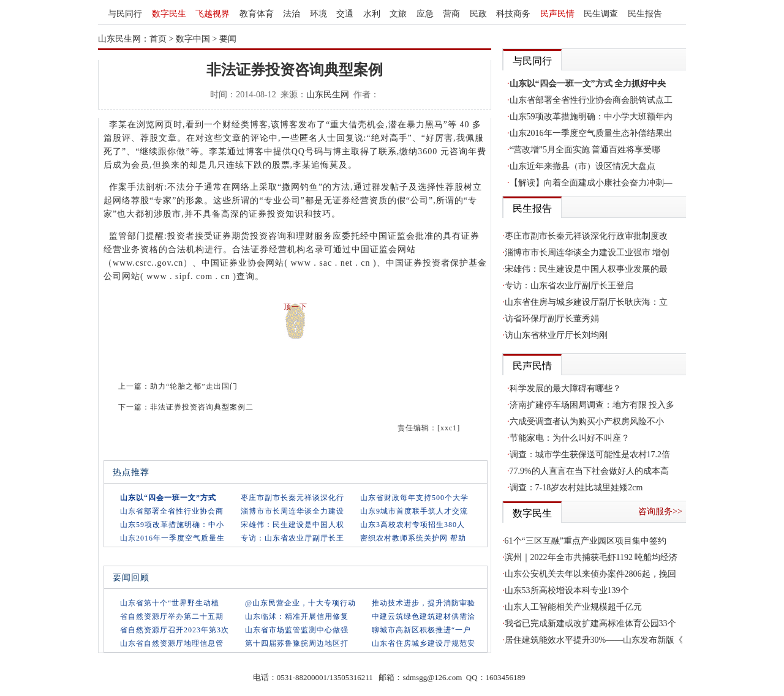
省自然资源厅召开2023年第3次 (175, 630)
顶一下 (296, 307)
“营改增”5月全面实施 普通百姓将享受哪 (585, 150)
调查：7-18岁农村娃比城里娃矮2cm (576, 488)
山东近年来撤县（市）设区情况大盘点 (582, 166)
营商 (451, 14)
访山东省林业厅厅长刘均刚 (556, 335)
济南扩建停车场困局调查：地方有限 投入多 (592, 405)
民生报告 (645, 14)
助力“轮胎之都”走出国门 (194, 386)
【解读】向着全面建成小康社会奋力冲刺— (591, 183)
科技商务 (513, 14)
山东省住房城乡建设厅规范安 (424, 643)
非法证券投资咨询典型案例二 (202, 407)
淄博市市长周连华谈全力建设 (292, 511)
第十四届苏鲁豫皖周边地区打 (297, 643)
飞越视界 (213, 14)
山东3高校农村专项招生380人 (413, 525)
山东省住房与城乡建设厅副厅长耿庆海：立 (586, 302)
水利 (372, 14)
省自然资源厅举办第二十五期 (172, 616)
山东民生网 (328, 95)
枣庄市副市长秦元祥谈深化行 (292, 498)
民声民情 (557, 14)
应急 (425, 14)
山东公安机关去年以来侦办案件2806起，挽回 (590, 574)
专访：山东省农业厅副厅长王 (292, 538)
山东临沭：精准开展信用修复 (297, 616)
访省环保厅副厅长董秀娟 (552, 319)
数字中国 (193, 39)
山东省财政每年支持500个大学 (414, 498)
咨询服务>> (660, 511)
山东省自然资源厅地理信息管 (172, 643)
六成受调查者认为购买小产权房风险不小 (587, 421)
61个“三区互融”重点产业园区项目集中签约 (586, 541)
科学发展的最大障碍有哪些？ (565, 388)
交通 (345, 14)
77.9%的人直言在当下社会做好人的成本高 (589, 471)
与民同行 (125, 14)
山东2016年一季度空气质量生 (172, 538)
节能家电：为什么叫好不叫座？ (570, 438)
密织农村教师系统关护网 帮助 (413, 538)
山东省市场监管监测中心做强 (297, 630)
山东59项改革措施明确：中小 (172, 525)
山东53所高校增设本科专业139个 (567, 590)
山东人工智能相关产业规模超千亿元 (573, 607)
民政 (478, 14)
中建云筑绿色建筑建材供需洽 (424, 616)
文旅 (398, 14)
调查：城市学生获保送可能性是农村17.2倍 (590, 455)
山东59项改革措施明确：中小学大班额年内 (591, 117)
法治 (292, 14)
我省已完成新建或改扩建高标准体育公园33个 (590, 623)
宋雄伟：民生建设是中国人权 (292, 525)
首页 (158, 39)
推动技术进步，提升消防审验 (424, 603)
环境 (318, 14)
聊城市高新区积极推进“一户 (421, 630)
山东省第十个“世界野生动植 (170, 603)
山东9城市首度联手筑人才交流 (414, 511)
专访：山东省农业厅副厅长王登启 (569, 286)
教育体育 (257, 14)
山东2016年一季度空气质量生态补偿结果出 (591, 133)
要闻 (228, 39)
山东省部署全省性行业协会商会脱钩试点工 (591, 100)
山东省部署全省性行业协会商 (172, 511)
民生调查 (601, 14)
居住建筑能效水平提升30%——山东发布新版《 (594, 640)
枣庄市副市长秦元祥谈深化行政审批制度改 (586, 236)
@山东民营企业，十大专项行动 (300, 603)
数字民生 (169, 14)
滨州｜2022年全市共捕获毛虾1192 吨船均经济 (591, 557)
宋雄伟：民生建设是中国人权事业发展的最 (586, 269)
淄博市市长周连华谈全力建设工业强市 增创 (587, 253)
